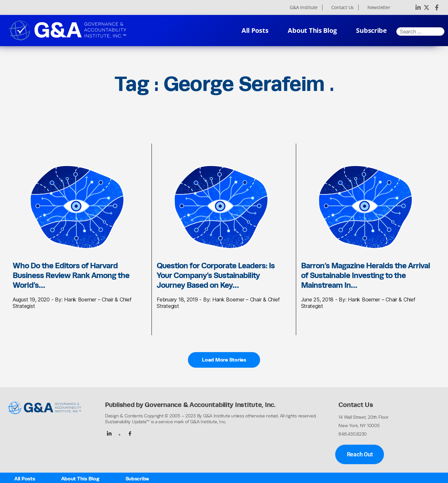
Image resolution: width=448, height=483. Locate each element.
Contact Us (343, 7)
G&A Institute (304, 7)
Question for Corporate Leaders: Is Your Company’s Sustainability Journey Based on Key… (216, 275)
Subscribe (371, 30)
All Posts (255, 30)
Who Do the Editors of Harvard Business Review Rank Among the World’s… (71, 275)
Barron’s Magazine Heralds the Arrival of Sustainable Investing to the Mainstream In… (366, 275)
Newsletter (379, 7)
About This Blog (312, 30)
